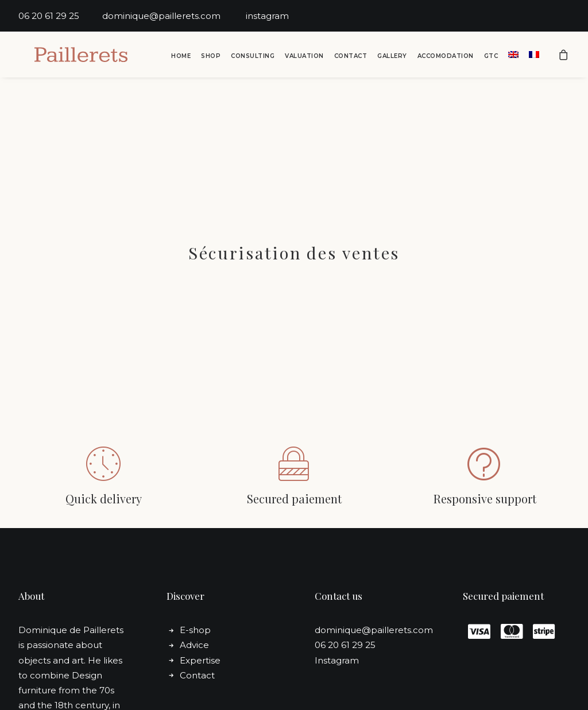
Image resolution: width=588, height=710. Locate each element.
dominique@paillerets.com (174, 16)
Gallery (392, 57)
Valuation (304, 57)
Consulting (253, 57)
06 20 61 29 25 (60, 16)
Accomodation (446, 57)
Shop (211, 57)
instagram (267, 16)
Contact (351, 57)
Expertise (200, 610)
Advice (194, 595)
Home (181, 57)
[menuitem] (181, 57)
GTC (491, 57)
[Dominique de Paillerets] (72, 56)
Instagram (337, 610)
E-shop (195, 580)
